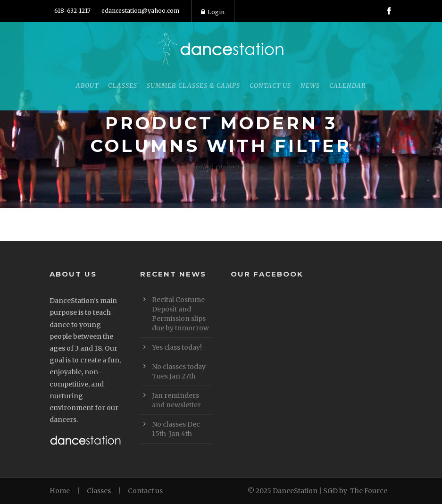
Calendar (348, 86)
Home (60, 491)
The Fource (369, 491)
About (87, 86)
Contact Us (270, 86)
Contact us (145, 491)
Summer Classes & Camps (193, 86)
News (310, 86)
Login (213, 12)
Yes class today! (177, 347)
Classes (123, 86)
